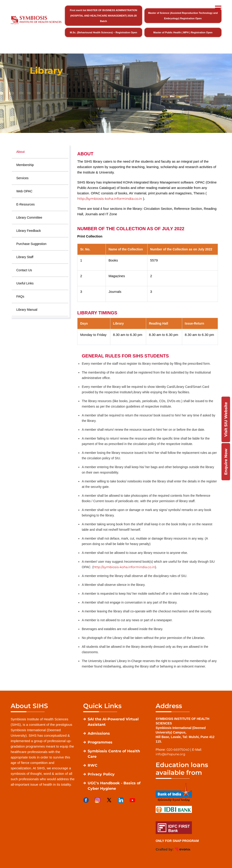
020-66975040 (178, 750)
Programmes (100, 742)
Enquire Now (226, 462)
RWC (93, 765)
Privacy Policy (101, 774)
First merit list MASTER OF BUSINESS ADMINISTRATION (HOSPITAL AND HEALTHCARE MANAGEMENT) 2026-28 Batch (103, 16)
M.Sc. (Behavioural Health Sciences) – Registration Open (103, 32)
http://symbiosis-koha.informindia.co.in (110, 199)
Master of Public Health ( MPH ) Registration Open (183, 32)
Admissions (99, 733)
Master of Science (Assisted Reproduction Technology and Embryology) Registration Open (183, 16)
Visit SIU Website (226, 419)
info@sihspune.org (170, 754)
